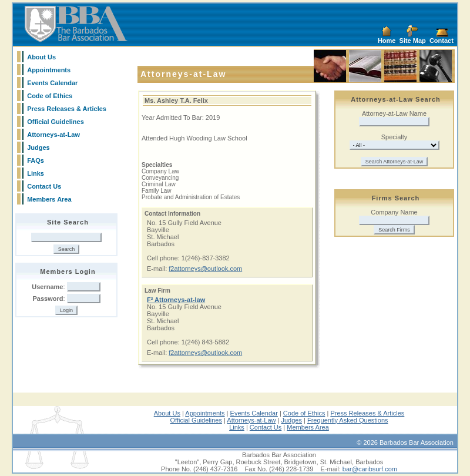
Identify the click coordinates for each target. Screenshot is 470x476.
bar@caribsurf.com (370, 469)
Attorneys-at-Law (53, 135)
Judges (38, 148)
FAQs (36, 160)
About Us (41, 57)
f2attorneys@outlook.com (205, 269)
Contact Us (44, 186)
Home (387, 41)
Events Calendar (52, 83)
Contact (442, 41)
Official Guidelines (56, 122)
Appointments (49, 70)
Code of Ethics (50, 96)
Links (36, 173)
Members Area (49, 199)
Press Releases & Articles (67, 109)
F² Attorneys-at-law (176, 300)
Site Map (413, 41)
